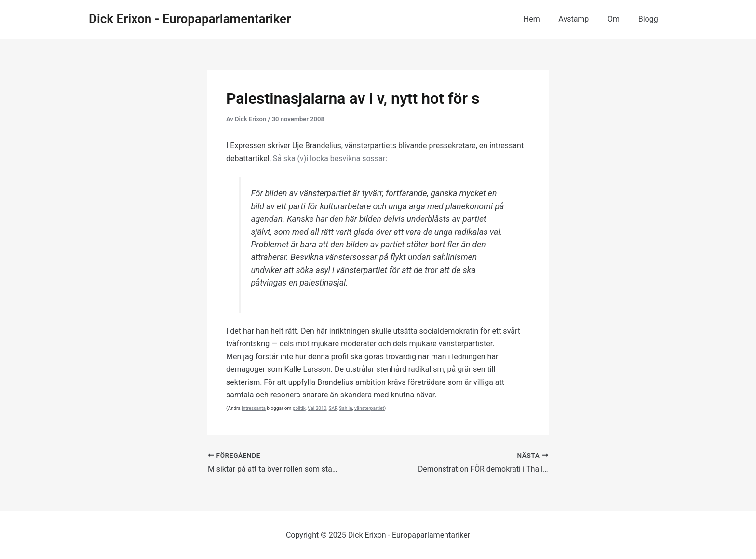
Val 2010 (317, 408)
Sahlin (345, 408)
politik (299, 408)
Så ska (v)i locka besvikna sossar (330, 158)
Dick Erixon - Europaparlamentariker (190, 19)
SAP (333, 408)
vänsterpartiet (369, 408)
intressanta (254, 408)
